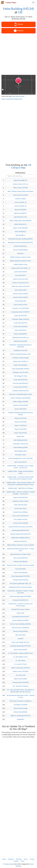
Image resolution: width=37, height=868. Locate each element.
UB (20, 12)
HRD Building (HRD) (21, 451)
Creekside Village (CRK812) (20, 319)
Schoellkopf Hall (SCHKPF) (20, 617)
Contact (16, 861)
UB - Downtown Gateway (20, 686)
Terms (26, 859)
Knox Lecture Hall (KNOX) (20, 516)
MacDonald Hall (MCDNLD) (21, 530)
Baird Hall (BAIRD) (20, 210)
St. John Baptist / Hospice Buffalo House (21, 653)
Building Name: (20, 173)
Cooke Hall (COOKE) (21, 316)
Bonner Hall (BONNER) (21, 250)
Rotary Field (20, 613)
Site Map (19, 859)
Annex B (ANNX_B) (21, 206)
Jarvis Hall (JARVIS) (20, 462)
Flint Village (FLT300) (20, 376)
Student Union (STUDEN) (21, 671)
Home (4, 859)
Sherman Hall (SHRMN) (20, 631)
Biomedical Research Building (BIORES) (21, 243)
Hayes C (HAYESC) (20, 426)
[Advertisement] (18, 54)
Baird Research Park (20, 217)
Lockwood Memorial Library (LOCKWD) (21, 527)
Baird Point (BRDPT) (20, 213)
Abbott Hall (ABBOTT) (21, 180)
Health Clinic (20, 436)
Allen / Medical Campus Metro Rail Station (21, 191)
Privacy (32, 859)
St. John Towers (20, 661)
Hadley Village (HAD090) (20, 402)
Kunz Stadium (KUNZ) (20, 519)
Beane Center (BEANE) (20, 228)
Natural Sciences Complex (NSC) (21, 554)
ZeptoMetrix (21, 719)
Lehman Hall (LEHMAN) (21, 523)
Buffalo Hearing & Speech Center (20, 257)
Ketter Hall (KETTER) (21, 505)
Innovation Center (20, 455)
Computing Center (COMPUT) (21, 312)
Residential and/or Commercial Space (20, 587)
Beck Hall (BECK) (20, 232)
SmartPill (21, 639)
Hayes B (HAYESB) (21, 422)
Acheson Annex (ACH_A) (20, 184)
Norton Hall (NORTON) (20, 558)
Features (11, 859)
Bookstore (20, 253)
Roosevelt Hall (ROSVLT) (20, 600)
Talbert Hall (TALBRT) (21, 679)
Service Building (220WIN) (21, 620)
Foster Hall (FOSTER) (21, 380)
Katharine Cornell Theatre (21, 501)
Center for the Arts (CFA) (21, 279)
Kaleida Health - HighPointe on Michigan (20, 488)
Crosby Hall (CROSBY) (20, 327)
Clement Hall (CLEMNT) (20, 297)
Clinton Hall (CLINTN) (20, 305)
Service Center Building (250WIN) (21, 624)
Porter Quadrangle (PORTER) (20, 576)
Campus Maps (11, 2)
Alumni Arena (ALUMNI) (20, 195)
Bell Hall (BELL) (20, 235)
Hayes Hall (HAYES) (20, 433)
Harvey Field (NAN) (20, 409)
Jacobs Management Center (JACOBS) (20, 458)
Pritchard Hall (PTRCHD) (21, 580)
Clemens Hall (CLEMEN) (20, 294)
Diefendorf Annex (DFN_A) (20, 338)
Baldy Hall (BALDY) (21, 224)
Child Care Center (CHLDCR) (21, 286)
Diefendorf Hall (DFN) (20, 341)
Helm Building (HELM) (19, 9)
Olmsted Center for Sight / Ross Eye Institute (20, 565)
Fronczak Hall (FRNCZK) (21, 383)
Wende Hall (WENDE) (20, 712)
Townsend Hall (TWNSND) (21, 682)
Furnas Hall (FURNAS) (21, 387)
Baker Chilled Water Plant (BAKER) (20, 221)
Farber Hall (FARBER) (20, 365)
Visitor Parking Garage (20, 708)
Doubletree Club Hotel (21, 350)
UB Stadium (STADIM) (21, 705)
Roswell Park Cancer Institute (21, 609)
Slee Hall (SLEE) (20, 635)
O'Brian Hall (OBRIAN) (20, 562)
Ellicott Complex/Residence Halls (20, 354)
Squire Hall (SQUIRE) (20, 650)
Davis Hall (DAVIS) (20, 330)
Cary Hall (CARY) (20, 275)
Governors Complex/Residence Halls (21, 394)
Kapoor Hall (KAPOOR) (21, 497)
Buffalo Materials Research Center (21, 261)
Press (22, 861)
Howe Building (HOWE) (21, 447)
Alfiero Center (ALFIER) (21, 188)
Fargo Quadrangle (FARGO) (21, 369)
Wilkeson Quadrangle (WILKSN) (20, 716)
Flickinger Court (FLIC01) (20, 372)
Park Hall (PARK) (20, 569)
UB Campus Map (21, 166)
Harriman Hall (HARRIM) (21, 405)
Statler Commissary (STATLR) (20, 668)
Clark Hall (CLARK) (20, 290)
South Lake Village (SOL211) (20, 642)
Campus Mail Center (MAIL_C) (20, 268)
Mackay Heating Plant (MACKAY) (20, 534)
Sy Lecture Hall (20, 675)
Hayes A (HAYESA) (21, 418)
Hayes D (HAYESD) (20, 429)
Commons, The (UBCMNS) (20, 308)
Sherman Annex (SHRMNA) (21, 628)
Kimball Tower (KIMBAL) (20, 512)
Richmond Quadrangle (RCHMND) (21, 596)
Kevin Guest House (20, 508)
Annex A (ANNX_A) (20, 202)
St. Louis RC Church (21, 664)
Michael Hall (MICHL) (20, 541)
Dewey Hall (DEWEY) (20, 334)
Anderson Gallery (21, 199)
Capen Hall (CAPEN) (20, 272)
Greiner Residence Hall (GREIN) (21, 398)
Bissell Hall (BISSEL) (20, 246)
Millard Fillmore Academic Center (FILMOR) (21, 545)
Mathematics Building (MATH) (20, 538)
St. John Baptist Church (20, 657)
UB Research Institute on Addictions (20, 701)
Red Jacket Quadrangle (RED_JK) (21, 584)
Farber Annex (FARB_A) (20, 361)
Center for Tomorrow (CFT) (21, 283)
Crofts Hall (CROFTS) (21, 323)
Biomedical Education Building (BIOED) (20, 239)
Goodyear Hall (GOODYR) (20, 391)
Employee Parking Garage (21, 358)
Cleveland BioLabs (20, 301)
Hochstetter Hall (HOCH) (21, 444)
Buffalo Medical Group (21, 264)
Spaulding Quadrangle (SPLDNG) (21, 646)
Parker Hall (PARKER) (20, 573)
